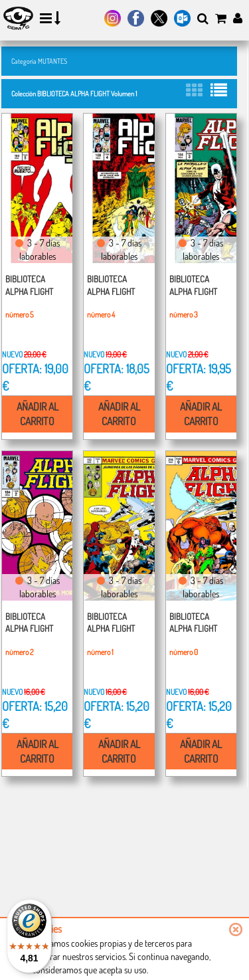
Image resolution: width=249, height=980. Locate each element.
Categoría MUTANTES (39, 61)
